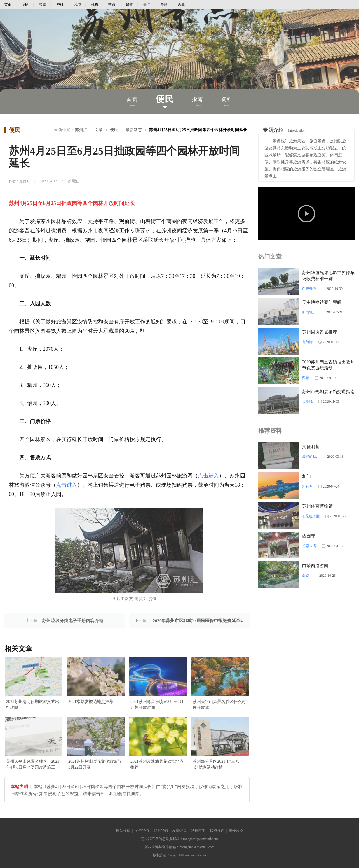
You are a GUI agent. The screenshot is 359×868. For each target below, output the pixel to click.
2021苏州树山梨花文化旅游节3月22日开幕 (95, 764)
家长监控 (236, 831)
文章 (99, 130)
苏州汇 (81, 130)
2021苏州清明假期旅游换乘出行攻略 (33, 705)
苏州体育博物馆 (317, 506)
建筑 (129, 5)
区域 (77, 5)
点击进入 (208, 476)
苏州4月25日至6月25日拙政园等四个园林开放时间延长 (198, 130)
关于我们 (142, 831)
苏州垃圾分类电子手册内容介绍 (73, 621)
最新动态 (134, 130)
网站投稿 (123, 831)
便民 (25, 5)
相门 (306, 476)
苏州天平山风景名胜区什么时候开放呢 (219, 705)
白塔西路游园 (315, 566)
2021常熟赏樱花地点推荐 (91, 702)
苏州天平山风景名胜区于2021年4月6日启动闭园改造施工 (33, 764)
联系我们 (161, 831)
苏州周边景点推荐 (320, 332)
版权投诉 (217, 831)
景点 (147, 5)
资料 (60, 5)
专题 (164, 5)
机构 (95, 5)
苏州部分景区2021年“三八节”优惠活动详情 (216, 764)
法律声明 (198, 831)
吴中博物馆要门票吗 (322, 302)
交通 (112, 5)
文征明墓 (311, 447)
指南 (43, 5)
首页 (8, 5)
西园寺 (309, 536)
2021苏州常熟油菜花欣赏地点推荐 (157, 764)
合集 (181, 5)
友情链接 (179, 831)
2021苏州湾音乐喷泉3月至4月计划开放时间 (157, 705)
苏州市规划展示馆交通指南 (328, 392)
